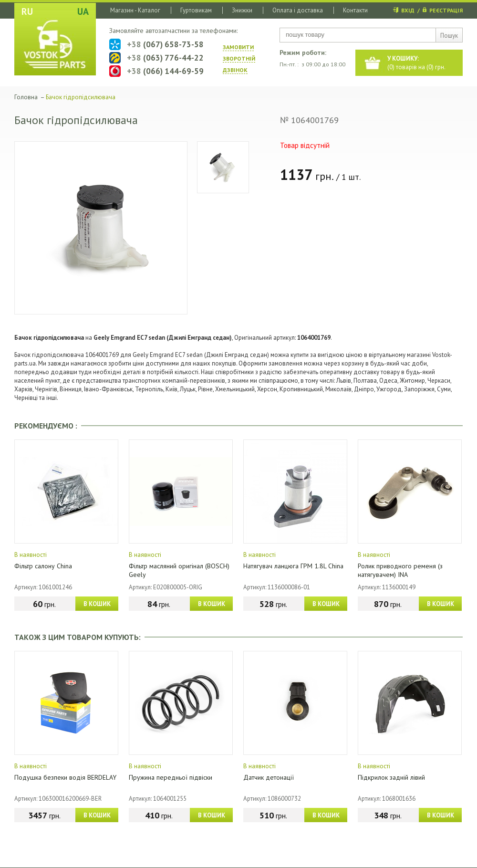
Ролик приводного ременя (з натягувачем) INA (400, 570)
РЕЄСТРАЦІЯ (446, 10)
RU (27, 11)
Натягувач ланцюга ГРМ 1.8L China (293, 566)
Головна (26, 97)
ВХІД (408, 10)
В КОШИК (97, 604)
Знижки (242, 10)
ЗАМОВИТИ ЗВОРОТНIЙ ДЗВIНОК (239, 58)
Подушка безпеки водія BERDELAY (65, 777)
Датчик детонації (269, 777)
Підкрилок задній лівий (391, 777)
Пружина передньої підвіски (171, 777)
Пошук (449, 36)
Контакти (355, 10)
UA (83, 11)
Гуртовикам (196, 10)
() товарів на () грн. (416, 63)
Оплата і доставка (298, 10)
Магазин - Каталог (135, 10)
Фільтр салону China (43, 566)
